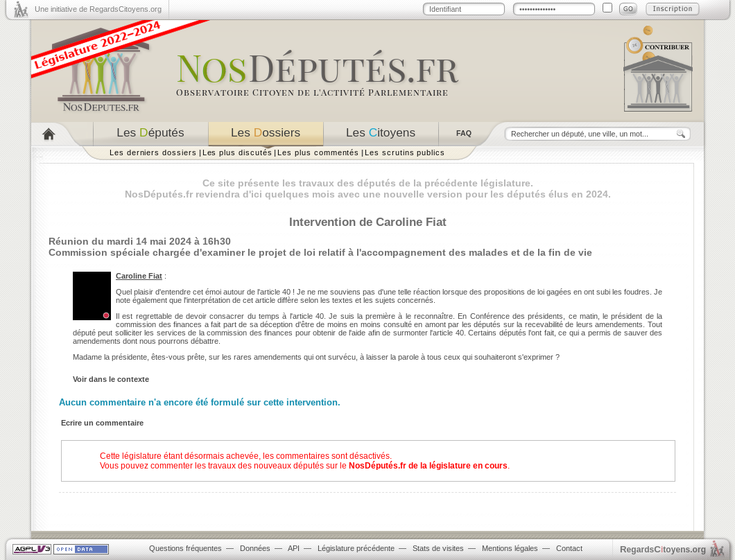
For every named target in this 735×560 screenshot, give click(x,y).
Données (255, 548)
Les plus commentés (318, 152)
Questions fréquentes (185, 548)
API (294, 548)
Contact (569, 548)
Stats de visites (438, 548)
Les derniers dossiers (153, 152)
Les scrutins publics (405, 152)
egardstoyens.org (663, 549)
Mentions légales (510, 548)
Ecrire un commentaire (102, 423)
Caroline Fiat (139, 276)
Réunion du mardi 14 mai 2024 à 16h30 (140, 241)
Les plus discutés (237, 152)
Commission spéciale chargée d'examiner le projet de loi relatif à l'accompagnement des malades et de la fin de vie (320, 252)
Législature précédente (356, 548)
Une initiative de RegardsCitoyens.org (98, 9)
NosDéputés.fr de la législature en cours (428, 466)
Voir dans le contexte (111, 379)
